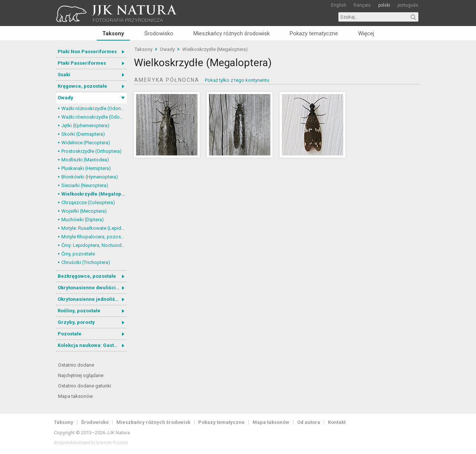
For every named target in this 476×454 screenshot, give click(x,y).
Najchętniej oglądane (81, 375)
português (408, 5)
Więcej (366, 33)
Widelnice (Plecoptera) (86, 143)
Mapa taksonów (75, 396)
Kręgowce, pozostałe (82, 86)
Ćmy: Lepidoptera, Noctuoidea (94, 245)
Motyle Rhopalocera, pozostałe (94, 237)
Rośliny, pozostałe (79, 311)
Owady (65, 98)
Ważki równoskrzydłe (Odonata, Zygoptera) (94, 117)
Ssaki (64, 75)
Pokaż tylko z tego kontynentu (237, 80)
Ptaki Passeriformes (82, 63)
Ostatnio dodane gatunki (85, 386)
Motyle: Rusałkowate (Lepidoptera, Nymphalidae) (94, 228)
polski (384, 5)
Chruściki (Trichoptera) (86, 262)
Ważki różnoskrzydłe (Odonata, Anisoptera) (94, 108)
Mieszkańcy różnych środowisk (231, 33)
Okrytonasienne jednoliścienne (92, 299)
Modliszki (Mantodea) (85, 160)
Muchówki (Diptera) (83, 220)
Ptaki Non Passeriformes (87, 51)
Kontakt (337, 422)
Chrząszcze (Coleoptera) (88, 202)
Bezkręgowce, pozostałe (87, 276)
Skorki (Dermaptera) (83, 134)
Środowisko (159, 33)
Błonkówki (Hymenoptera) (90, 177)
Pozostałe (70, 334)
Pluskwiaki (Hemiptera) (86, 168)
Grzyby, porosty (76, 322)
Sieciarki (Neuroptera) (85, 185)
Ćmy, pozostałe (78, 254)
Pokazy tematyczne (314, 33)
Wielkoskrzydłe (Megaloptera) (94, 194)
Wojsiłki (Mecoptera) (84, 211)
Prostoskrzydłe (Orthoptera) (91, 151)
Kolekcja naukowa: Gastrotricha (92, 345)
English (339, 5)
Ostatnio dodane (76, 365)
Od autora (309, 422)
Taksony (113, 33)
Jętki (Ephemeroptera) (85, 125)
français (362, 5)
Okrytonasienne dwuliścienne (92, 288)
